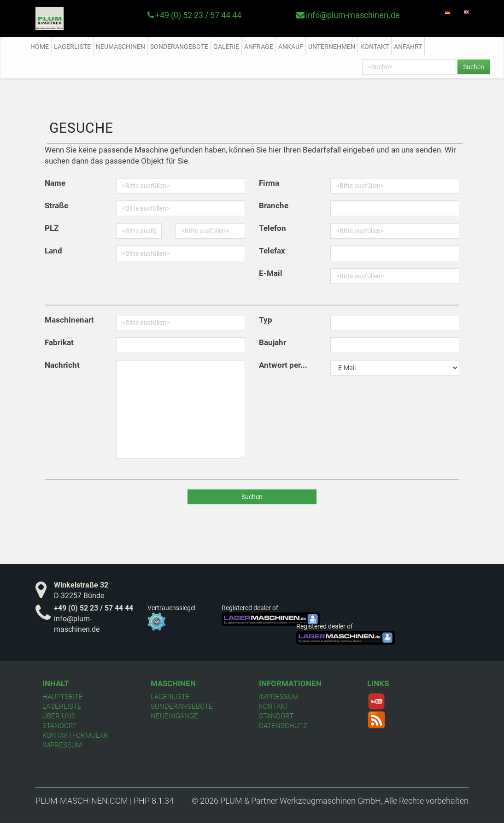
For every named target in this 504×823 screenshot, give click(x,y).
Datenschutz (283, 726)
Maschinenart (69, 320)
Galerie (226, 47)
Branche (274, 206)
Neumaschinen (120, 47)
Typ (266, 320)
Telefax (272, 251)
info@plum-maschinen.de (353, 15)
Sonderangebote (179, 47)
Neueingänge (174, 716)
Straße (56, 206)
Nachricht (62, 365)
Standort (60, 726)
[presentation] (322, 400)
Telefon (273, 228)
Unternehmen (332, 47)
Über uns (59, 716)
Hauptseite (63, 697)
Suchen (474, 67)
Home (40, 47)
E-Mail (271, 273)
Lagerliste (72, 47)
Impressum (62, 745)
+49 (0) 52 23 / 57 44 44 (198, 15)
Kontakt (375, 47)
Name (55, 183)
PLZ (52, 228)
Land (53, 251)
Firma (269, 183)
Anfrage (259, 47)
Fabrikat (59, 342)
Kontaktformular (75, 735)
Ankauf (291, 47)
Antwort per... (283, 365)
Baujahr (273, 342)
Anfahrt (408, 47)
